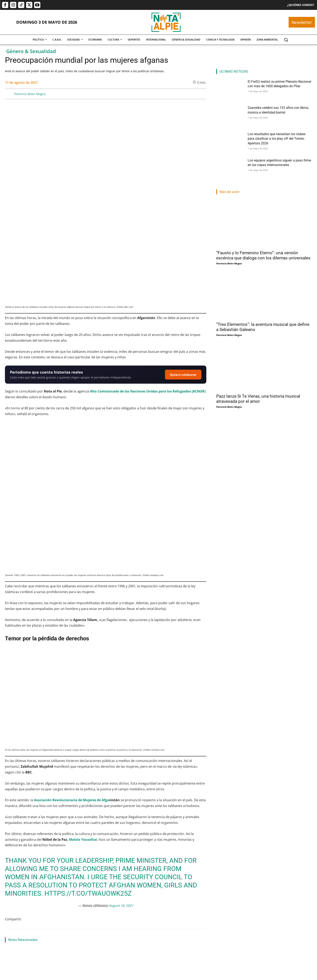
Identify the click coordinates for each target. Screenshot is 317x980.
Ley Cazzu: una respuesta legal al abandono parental (104, 865)
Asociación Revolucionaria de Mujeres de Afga (71, 668)
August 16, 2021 (121, 773)
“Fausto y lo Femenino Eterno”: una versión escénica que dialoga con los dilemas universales (263, 255)
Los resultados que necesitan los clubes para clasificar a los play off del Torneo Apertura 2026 (174, 936)
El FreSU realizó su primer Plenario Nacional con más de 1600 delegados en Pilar (33, 933)
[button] (286, 40)
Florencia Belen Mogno (30, 94)
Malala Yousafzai (83, 707)
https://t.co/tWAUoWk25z (88, 761)
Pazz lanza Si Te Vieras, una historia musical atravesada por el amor (258, 399)
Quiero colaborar (183, 289)
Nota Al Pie (11, 944)
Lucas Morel (152, 949)
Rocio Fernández (84, 944)
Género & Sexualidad (31, 51)
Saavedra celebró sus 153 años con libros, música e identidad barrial (105, 933)
